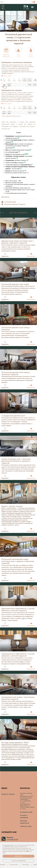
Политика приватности (25, 822)
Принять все (18, 856)
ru (2, 2)
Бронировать (31, 255)
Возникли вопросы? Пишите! (15, 204)
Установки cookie (26, 812)
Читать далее (6, 76)
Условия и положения (24, 817)
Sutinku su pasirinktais (19, 861)
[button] (3, 21)
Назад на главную (8, 794)
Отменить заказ (26, 826)
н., (26, 7)
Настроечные (25, 865)
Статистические (13, 865)
